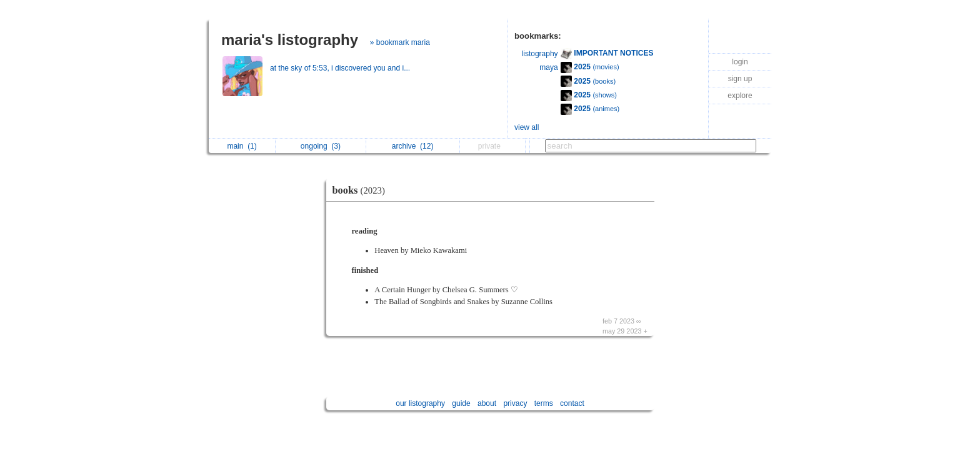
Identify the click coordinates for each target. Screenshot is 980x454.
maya (548, 67)
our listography (420, 403)
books (362, 190)
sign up (740, 79)
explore (740, 96)
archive (413, 146)
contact (572, 403)
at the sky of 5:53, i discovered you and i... (341, 68)
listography (540, 54)
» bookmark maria (400, 42)
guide (461, 403)
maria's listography (290, 40)
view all (527, 127)
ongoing (321, 146)
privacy (515, 403)
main (242, 146)
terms (544, 403)
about (487, 403)
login (740, 62)
